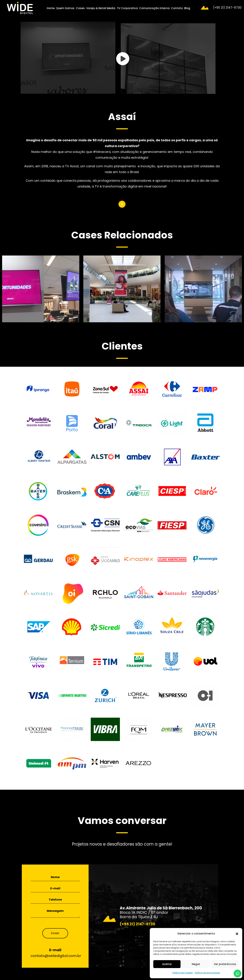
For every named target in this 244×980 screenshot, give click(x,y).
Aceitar (167, 964)
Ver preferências (225, 964)
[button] (237, 934)
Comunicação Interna (154, 8)
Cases (80, 8)
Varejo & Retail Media (101, 8)
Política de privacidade (207, 973)
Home (51, 8)
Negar (196, 964)
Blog (187, 8)
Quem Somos (65, 8)
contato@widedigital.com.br (56, 956)
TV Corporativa (127, 8)
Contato (177, 8)
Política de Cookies (183, 973)
